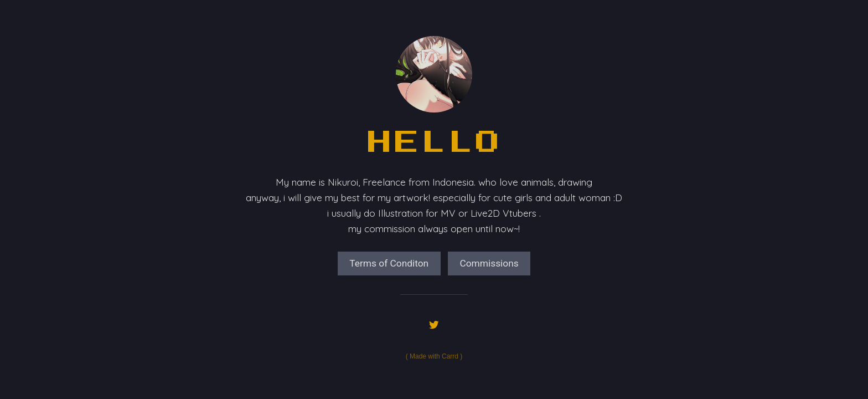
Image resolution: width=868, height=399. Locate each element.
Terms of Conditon (389, 263)
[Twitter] (434, 325)
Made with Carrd (434, 356)
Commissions (489, 263)
